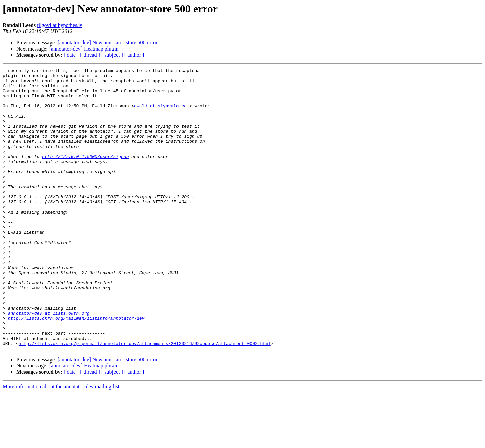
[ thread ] (90, 55)
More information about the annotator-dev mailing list (61, 442)
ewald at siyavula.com (162, 114)
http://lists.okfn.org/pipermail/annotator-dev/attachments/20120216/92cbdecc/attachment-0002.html (145, 399)
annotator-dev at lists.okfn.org (49, 362)
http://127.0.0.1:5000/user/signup (85, 174)
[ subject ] (112, 55)
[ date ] (71, 55)
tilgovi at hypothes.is (60, 25)
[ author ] (134, 55)
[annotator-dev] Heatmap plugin (84, 49)
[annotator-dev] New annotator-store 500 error (108, 43)
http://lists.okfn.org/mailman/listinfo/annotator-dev (76, 369)
